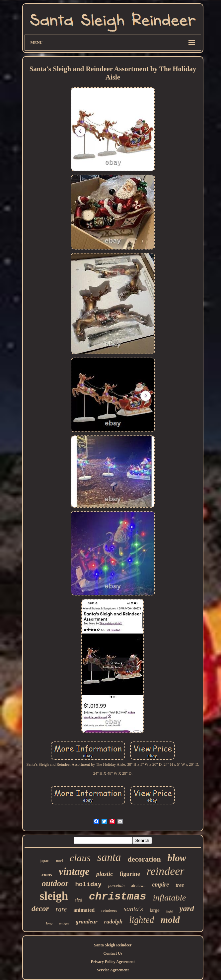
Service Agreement (113, 970)
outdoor (55, 883)
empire (160, 885)
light (170, 911)
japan (44, 861)
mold (170, 920)
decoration (144, 859)
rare (61, 909)
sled (78, 900)
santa (109, 857)
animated (84, 910)
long (49, 923)
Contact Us (113, 953)
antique (64, 923)
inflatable (170, 898)
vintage (74, 871)
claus (80, 858)
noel (60, 861)
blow (177, 858)
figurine (130, 874)
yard (187, 908)
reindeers (109, 910)
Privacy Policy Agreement (113, 962)
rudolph (113, 922)
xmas (47, 875)
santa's (133, 909)
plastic (105, 874)
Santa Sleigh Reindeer (113, 945)
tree (180, 885)
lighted (142, 920)
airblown (139, 886)
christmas (118, 897)
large (155, 910)
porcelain (116, 885)
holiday (88, 885)
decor (40, 909)
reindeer (166, 871)
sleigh (54, 896)
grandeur (86, 922)
